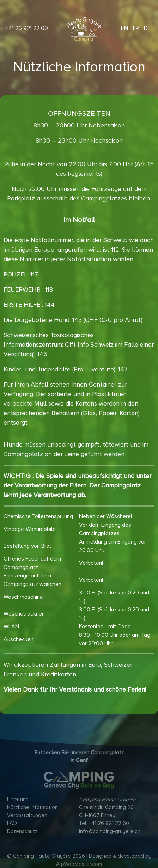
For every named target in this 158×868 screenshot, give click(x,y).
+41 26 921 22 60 (27, 28)
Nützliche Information (32, 807)
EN (124, 28)
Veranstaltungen (27, 815)
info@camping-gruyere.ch (110, 831)
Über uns (18, 800)
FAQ (12, 823)
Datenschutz (22, 831)
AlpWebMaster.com (79, 864)
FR (136, 28)
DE (147, 28)
